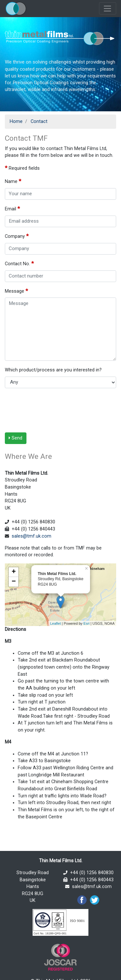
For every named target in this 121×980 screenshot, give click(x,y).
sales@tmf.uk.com (31, 536)
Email (12, 208)
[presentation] (54, 410)
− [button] (14, 582)
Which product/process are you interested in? (55, 369)
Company (17, 236)
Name (13, 181)
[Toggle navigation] (108, 8)
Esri (87, 623)
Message (16, 291)
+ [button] (14, 572)
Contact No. (19, 263)
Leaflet (55, 623)
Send (15, 438)
